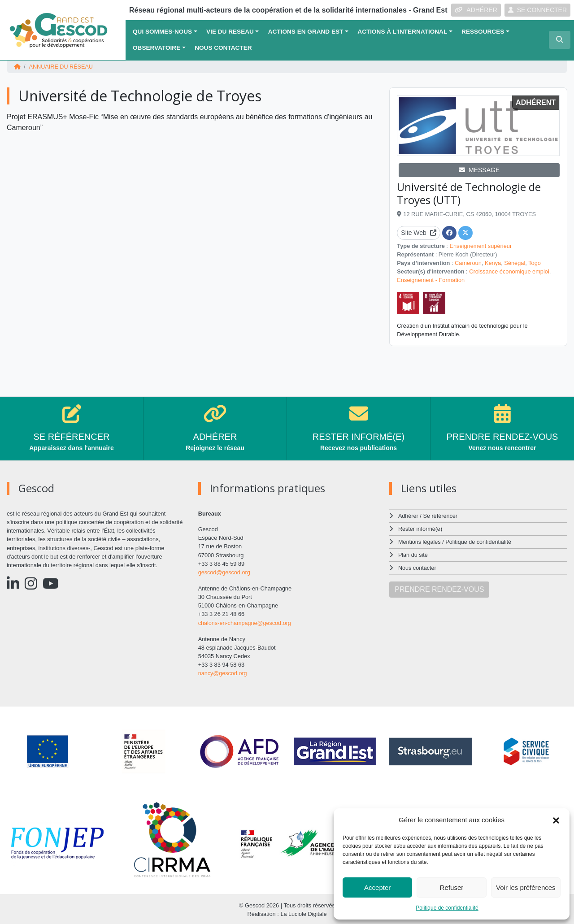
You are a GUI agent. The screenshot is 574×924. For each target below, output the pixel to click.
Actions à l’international (402, 32)
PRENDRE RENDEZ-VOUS (439, 587)
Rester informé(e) (421, 528)
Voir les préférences (526, 887)
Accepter (377, 887)
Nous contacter (223, 48)
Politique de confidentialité (447, 908)
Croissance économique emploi (509, 271)
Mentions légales (420, 540)
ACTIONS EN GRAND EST (306, 32)
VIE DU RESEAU (230, 32)
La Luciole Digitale (304, 913)
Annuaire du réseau (61, 67)
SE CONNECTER (537, 10)
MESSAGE (479, 169)
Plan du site (413, 553)
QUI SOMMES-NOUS (162, 32)
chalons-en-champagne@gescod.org (245, 622)
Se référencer (440, 515)
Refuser (452, 887)
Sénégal (515, 262)
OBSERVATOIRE (157, 48)
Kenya (493, 262)
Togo (535, 262)
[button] (556, 820)
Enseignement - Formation (431, 280)
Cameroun (468, 262)
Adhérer (408, 515)
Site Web (419, 232)
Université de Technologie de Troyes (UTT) (469, 193)
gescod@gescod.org (225, 572)
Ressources (483, 32)
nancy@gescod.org (223, 672)
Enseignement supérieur (481, 245)
